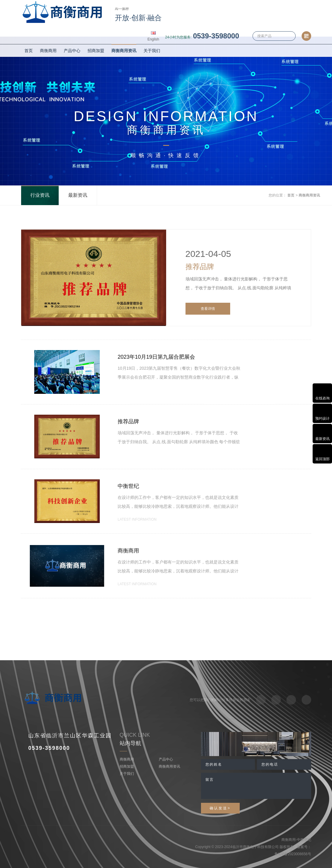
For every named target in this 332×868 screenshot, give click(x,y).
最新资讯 (78, 195)
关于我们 (152, 51)
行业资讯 (40, 195)
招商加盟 (96, 51)
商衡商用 (48, 51)
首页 (29, 51)
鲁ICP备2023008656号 (293, 854)
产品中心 (72, 51)
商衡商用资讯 (124, 51)
